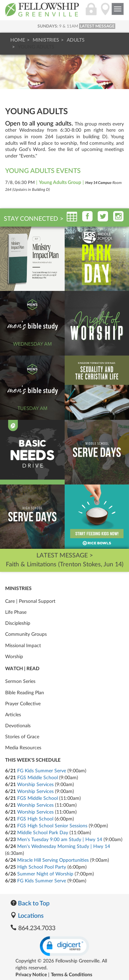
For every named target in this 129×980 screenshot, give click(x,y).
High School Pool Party (42, 867)
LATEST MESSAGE (97, 26)
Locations (27, 916)
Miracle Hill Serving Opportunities (53, 860)
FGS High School (35, 819)
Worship (14, 657)
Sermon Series (20, 682)
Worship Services (35, 785)
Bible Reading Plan (25, 693)
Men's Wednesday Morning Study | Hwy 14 (64, 847)
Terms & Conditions (72, 975)
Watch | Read (22, 669)
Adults (76, 40)
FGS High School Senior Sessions (52, 826)
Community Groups (26, 634)
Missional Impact (23, 646)
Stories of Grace (22, 737)
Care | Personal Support (30, 601)
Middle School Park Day (43, 833)
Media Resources (23, 748)
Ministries (46, 40)
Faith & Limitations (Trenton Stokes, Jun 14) (65, 565)
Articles (13, 715)
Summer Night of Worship (45, 874)
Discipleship (18, 623)
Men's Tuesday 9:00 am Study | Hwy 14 (60, 840)
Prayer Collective (23, 704)
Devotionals (18, 726)
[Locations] (105, 13)
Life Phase (16, 612)
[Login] (91, 13)
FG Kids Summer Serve (42, 771)
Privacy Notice (31, 975)
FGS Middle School (37, 778)
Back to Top (30, 904)
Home (18, 40)
